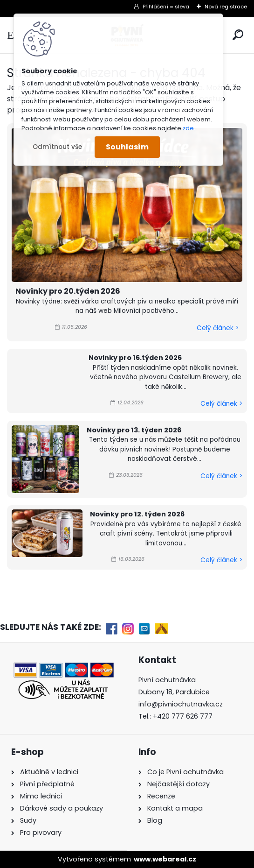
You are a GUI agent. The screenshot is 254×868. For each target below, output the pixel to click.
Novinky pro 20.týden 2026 (68, 291)
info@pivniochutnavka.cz (181, 704)
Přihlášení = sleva (166, 7)
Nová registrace (226, 7)
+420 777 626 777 (183, 716)
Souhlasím (127, 147)
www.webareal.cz (165, 859)
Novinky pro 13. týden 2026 (134, 430)
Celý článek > (218, 328)
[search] (238, 35)
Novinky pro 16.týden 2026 (135, 358)
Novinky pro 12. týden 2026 (137, 514)
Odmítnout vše (57, 147)
